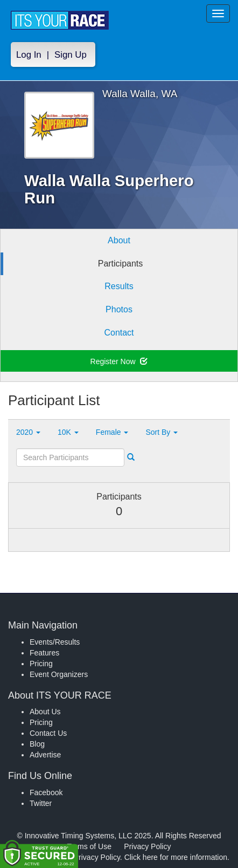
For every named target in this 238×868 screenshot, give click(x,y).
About (119, 240)
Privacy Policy (147, 846)
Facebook (46, 792)
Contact (119, 333)
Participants (121, 264)
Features (44, 653)
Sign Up (71, 55)
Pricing (41, 664)
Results (119, 286)
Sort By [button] (162, 432)
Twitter (41, 803)
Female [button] (112, 432)
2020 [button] (28, 432)
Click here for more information (176, 857)
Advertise (45, 755)
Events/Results (55, 642)
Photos (119, 309)
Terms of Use (89, 846)
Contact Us (48, 733)
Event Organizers (59, 674)
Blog (37, 744)
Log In (29, 55)
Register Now (119, 361)
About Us (45, 712)
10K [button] (68, 432)
